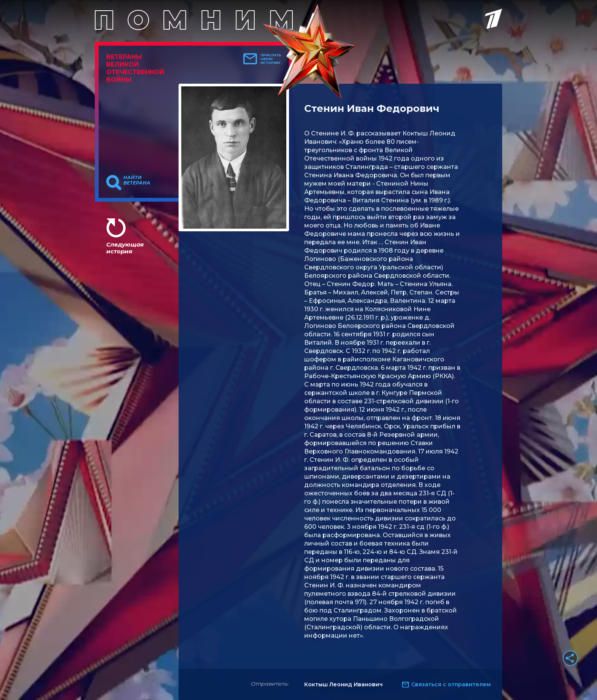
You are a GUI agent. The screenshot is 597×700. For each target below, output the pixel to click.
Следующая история (125, 248)
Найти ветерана (137, 180)
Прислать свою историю (271, 59)
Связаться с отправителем (451, 684)
